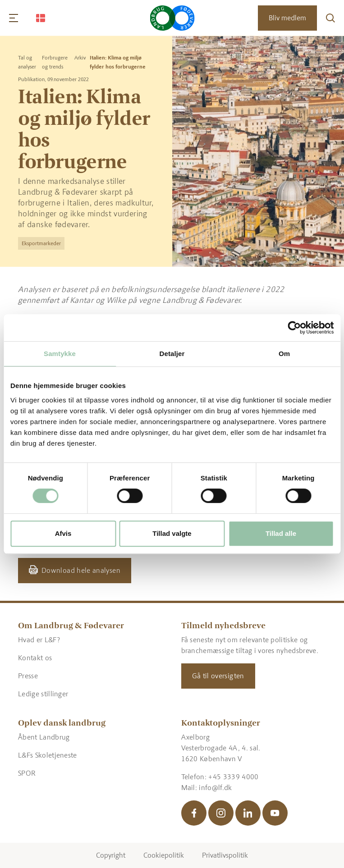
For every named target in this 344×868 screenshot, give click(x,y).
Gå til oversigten (218, 676)
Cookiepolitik (164, 855)
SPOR (27, 773)
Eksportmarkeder (41, 243)
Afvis (63, 533)
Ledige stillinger (43, 694)
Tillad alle (281, 533)
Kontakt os (35, 658)
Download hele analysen (81, 570)
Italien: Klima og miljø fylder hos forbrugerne (118, 62)
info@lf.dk (215, 788)
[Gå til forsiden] (172, 18)
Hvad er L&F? (39, 640)
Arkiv (80, 58)
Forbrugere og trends (55, 62)
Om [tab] (284, 354)
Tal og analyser (27, 62)
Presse (28, 676)
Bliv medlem (287, 18)
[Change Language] (41, 18)
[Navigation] (14, 18)
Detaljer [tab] (172, 354)
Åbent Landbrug (44, 737)
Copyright (111, 855)
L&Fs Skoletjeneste (48, 755)
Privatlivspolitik (225, 855)
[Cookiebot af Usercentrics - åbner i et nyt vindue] (294, 328)
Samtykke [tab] (60, 354)
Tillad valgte (172, 533)
